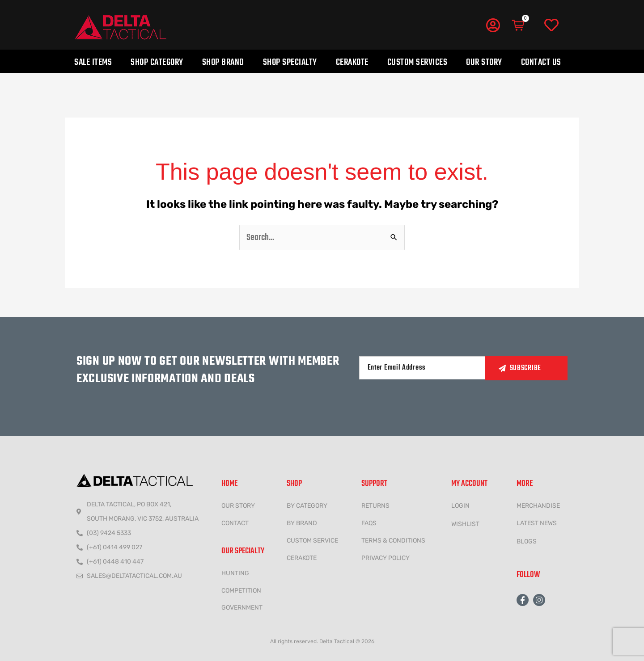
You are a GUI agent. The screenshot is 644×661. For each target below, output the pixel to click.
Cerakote (352, 62)
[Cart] (519, 25)
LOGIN (460, 506)
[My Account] (493, 25)
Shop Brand (223, 62)
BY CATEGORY (307, 506)
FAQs (369, 523)
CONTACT (235, 523)
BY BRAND (302, 523)
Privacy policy (386, 558)
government (242, 608)
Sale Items (93, 62)
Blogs (527, 541)
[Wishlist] (551, 25)
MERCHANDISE (538, 506)
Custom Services (417, 62)
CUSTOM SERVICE (312, 541)
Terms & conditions (393, 541)
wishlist (465, 524)
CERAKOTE (302, 558)
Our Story (484, 62)
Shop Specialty (290, 62)
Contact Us (541, 62)
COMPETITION (241, 591)
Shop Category (157, 62)
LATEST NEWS (537, 523)
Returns (375, 506)
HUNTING (235, 573)
